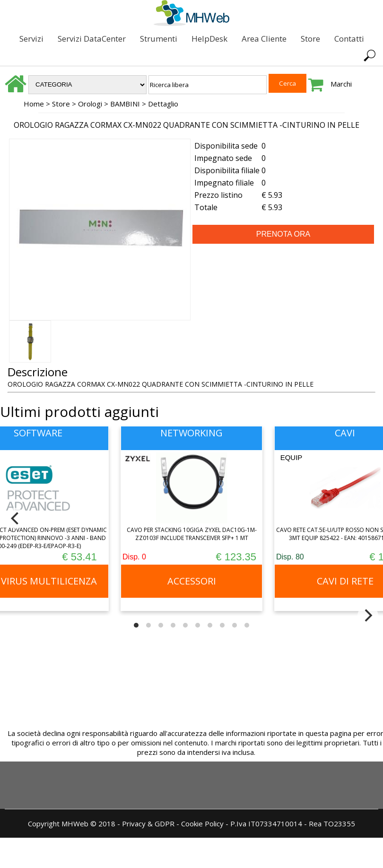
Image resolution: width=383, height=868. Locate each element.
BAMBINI (125, 104)
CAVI (345, 433)
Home (34, 104)
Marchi (341, 84)
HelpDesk (209, 39)
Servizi (31, 39)
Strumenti (159, 39)
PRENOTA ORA (283, 234)
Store (310, 39)
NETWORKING (191, 433)
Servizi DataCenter (92, 39)
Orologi (90, 104)
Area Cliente (264, 39)
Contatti (349, 39)
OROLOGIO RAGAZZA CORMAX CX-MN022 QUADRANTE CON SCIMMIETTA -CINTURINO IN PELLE (187, 125)
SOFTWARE (38, 433)
